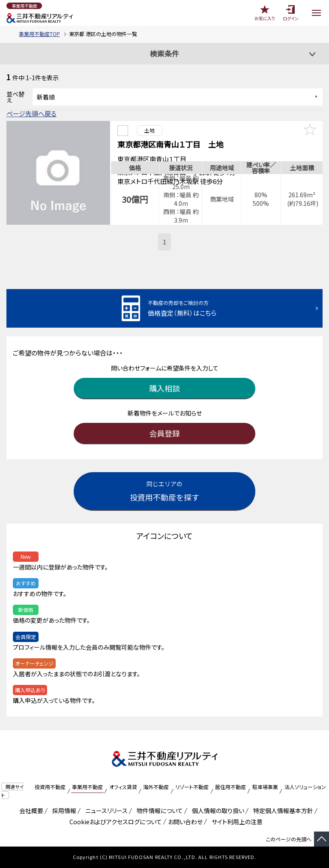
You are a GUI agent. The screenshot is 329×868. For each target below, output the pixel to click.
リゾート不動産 (192, 787)
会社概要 (30, 811)
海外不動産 (156, 787)
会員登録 (164, 433)
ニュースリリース (105, 811)
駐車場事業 (265, 787)
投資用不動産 (50, 787)
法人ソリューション (305, 787)
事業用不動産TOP (39, 34)
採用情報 (63, 811)
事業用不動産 (87, 787)
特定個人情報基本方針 (282, 811)
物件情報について (158, 811)
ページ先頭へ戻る (31, 113)
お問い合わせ (185, 822)
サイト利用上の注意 (236, 822)
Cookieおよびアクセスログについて (114, 822)
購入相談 (164, 388)
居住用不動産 (230, 787)
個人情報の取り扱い (217, 811)
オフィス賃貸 (123, 787)
